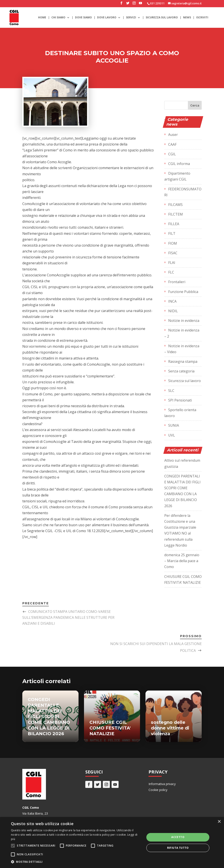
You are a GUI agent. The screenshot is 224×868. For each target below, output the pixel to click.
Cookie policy (158, 790)
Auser (173, 135)
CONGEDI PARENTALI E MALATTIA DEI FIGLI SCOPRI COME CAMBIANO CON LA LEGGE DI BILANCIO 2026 (49, 717)
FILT (172, 233)
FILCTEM (176, 214)
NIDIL (173, 311)
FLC (171, 272)
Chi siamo (58, 18)
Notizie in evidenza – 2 (182, 333)
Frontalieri (177, 282)
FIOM (173, 243)
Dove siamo (83, 18)
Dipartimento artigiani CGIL (177, 176)
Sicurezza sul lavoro (162, 18)
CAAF (172, 144)
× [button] (219, 822)
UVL (172, 435)
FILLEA (174, 224)
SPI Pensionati (180, 400)
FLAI (172, 263)
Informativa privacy (162, 784)
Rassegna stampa (183, 361)
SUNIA (174, 425)
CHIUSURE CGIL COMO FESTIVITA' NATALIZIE (110, 728)
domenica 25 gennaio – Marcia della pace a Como (182, 561)
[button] (76, 862)
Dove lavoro (107, 18)
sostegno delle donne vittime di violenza (170, 728)
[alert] (112, 843)
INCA (172, 301)
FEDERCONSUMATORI (183, 192)
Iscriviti (202, 18)
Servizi (131, 18)
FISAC (173, 253)
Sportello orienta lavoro (180, 413)
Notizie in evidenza (184, 321)
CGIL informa (179, 164)
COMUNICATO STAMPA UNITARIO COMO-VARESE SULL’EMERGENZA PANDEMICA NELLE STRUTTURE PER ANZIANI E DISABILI (68, 617)
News (187, 18)
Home (42, 18)
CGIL (172, 154)
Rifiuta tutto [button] (178, 848)
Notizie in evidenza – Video (182, 349)
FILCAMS (175, 205)
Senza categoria (181, 371)
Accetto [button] (178, 837)
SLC (171, 391)
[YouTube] (140, 4)
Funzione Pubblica (183, 292)
